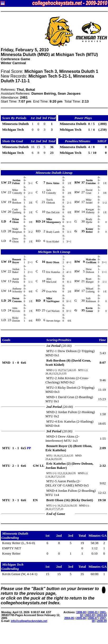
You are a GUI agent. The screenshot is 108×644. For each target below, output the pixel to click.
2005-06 (81, 618)
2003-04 (102, 615)
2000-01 (93, 612)
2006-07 (93, 618)
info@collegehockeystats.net (29, 621)
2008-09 (102, 621)
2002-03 (90, 615)
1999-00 (81, 612)
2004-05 (69, 618)
